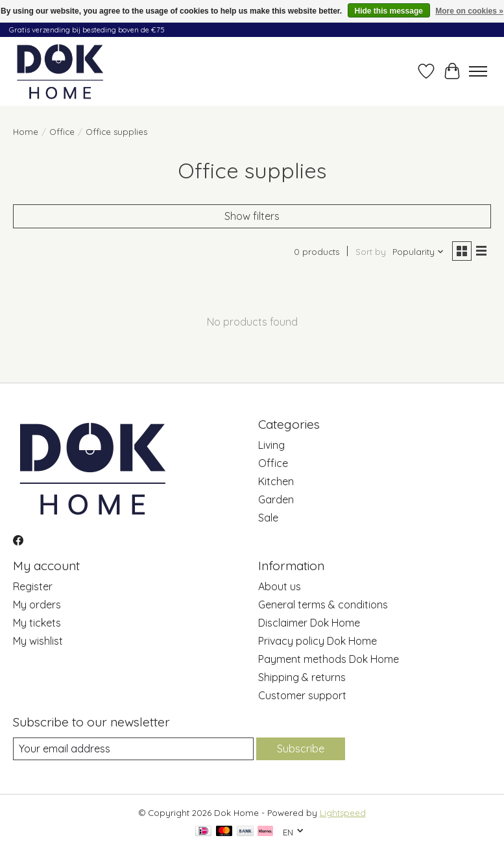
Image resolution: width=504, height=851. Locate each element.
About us (280, 586)
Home (26, 132)
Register (33, 586)
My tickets (37, 623)
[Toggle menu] (478, 71)
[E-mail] (133, 749)
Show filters (252, 216)
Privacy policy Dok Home (318, 641)
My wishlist (38, 641)
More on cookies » (469, 11)
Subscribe (301, 749)
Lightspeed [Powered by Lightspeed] (343, 813)
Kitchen (276, 481)
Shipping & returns (302, 677)
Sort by (371, 252)
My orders (37, 605)
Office (62, 132)
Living (271, 445)
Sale (268, 518)
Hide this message (389, 11)
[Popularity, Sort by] (418, 252)
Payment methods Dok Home (329, 659)
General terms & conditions (323, 605)
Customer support (302, 695)
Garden (276, 499)
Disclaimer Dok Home (309, 623)
